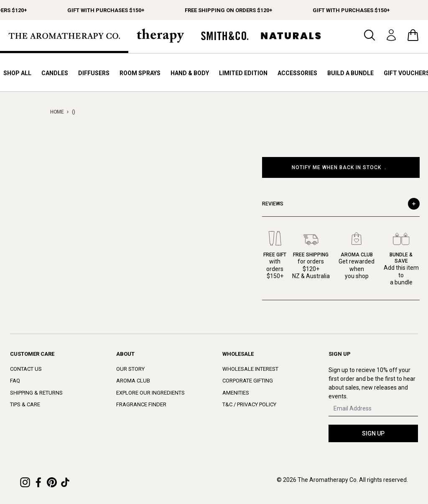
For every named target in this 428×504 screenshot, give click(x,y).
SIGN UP (373, 433)
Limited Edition (243, 73)
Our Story (130, 369)
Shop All (17, 73)
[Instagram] (25, 482)
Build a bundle (350, 73)
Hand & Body (190, 73)
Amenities (236, 393)
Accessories (297, 73)
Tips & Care (25, 404)
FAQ (15, 381)
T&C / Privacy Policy (249, 404)
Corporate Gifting (248, 381)
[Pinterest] (52, 482)
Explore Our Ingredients (150, 393)
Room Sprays (140, 73)
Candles (55, 73)
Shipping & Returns (36, 393)
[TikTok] (65, 482)
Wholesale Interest (250, 369)
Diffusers (94, 73)
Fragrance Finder (141, 404)
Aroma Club (133, 381)
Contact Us (26, 369)
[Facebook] (38, 482)
